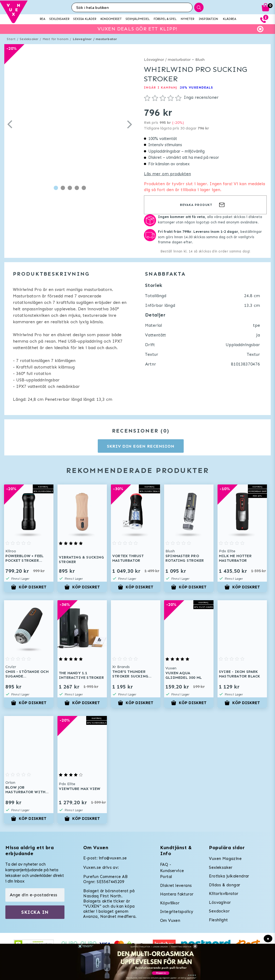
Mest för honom (56, 39)
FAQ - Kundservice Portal (172, 871)
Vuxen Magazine (225, 859)
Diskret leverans (176, 886)
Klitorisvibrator (224, 894)
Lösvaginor (220, 902)
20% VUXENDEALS (196, 87)
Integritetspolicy (177, 912)
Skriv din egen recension (141, 446)
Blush (200, 60)
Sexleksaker (29, 39)
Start (11, 39)
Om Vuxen (170, 921)
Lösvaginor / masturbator (95, 39)
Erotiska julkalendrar (229, 876)
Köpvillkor (170, 903)
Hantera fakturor (177, 894)
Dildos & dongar (225, 885)
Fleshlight (218, 920)
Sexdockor (219, 911)
